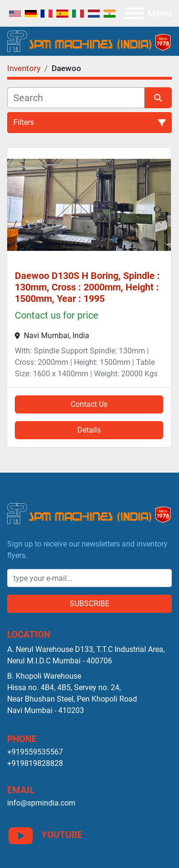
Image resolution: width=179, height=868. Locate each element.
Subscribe (89, 604)
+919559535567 (35, 752)
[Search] (76, 98)
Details (89, 430)
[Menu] (134, 13)
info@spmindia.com (41, 803)
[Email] (89, 578)
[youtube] (89, 836)
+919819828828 (35, 763)
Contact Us (89, 404)
